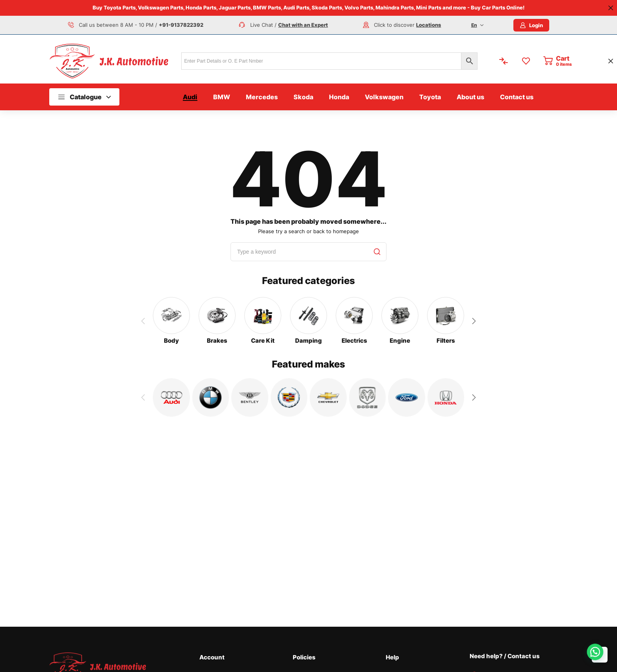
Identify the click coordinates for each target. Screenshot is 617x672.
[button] (474, 321)
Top (600, 655)
